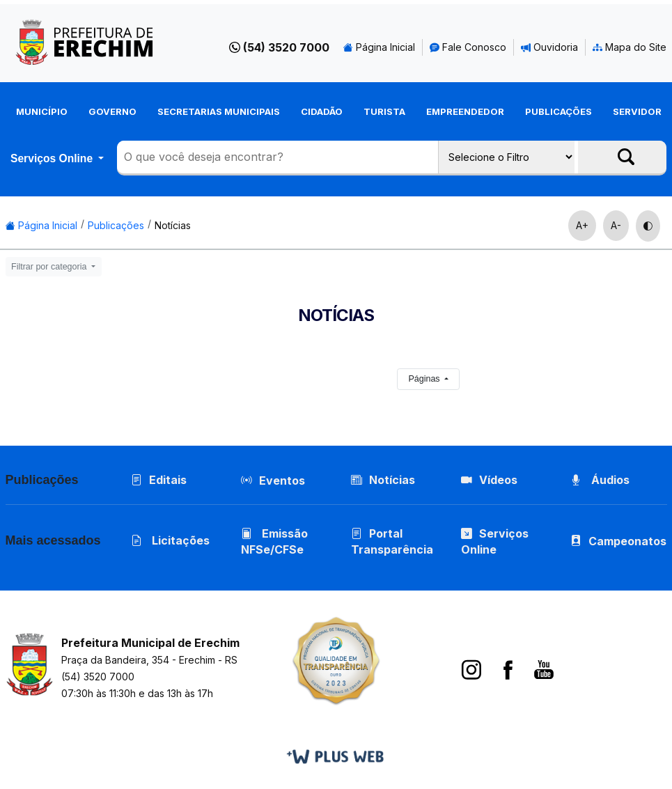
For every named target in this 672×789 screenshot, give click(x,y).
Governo (112, 111)
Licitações (170, 540)
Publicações (558, 111)
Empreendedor (465, 111)
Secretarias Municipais (219, 111)
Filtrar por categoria (50, 267)
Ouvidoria (549, 47)
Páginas (425, 379)
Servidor (637, 111)
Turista (384, 111)
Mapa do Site (630, 47)
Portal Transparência (392, 541)
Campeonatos (628, 541)
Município (42, 111)
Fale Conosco (468, 47)
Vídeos (489, 480)
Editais (159, 480)
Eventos (282, 481)
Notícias (173, 225)
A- (616, 225)
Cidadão (322, 111)
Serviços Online (53, 158)
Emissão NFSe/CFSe (274, 541)
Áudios (601, 480)
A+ (582, 225)
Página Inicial (379, 47)
